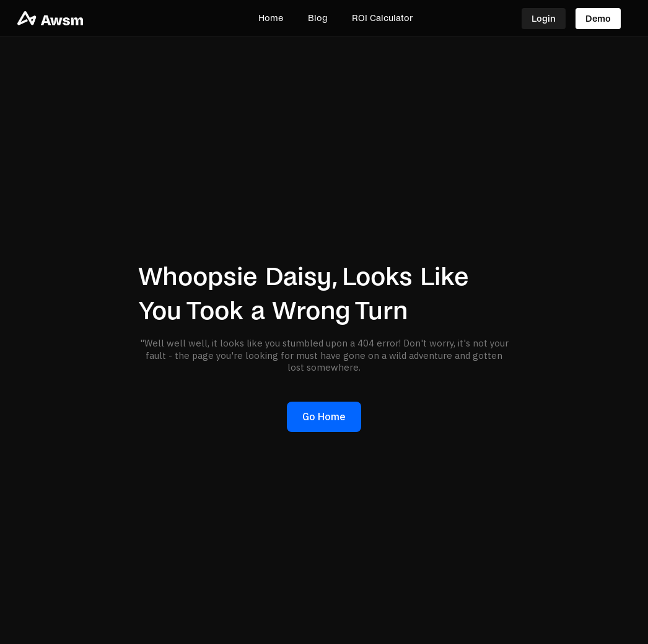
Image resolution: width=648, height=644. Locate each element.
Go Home (324, 417)
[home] (83, 18)
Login (544, 19)
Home (271, 18)
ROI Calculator (382, 18)
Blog (317, 18)
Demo (598, 19)
